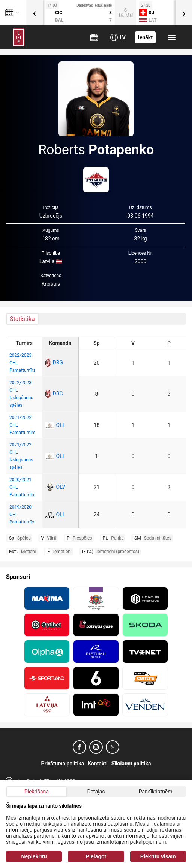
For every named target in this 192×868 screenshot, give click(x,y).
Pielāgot (96, 856)
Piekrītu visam (158, 856)
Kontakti (98, 764)
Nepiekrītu (34, 856)
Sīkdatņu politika (131, 764)
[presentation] (34, 13)
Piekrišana (37, 792)
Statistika (22, 319)
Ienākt (145, 37)
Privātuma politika (63, 764)
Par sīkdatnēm (156, 792)
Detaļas (96, 792)
